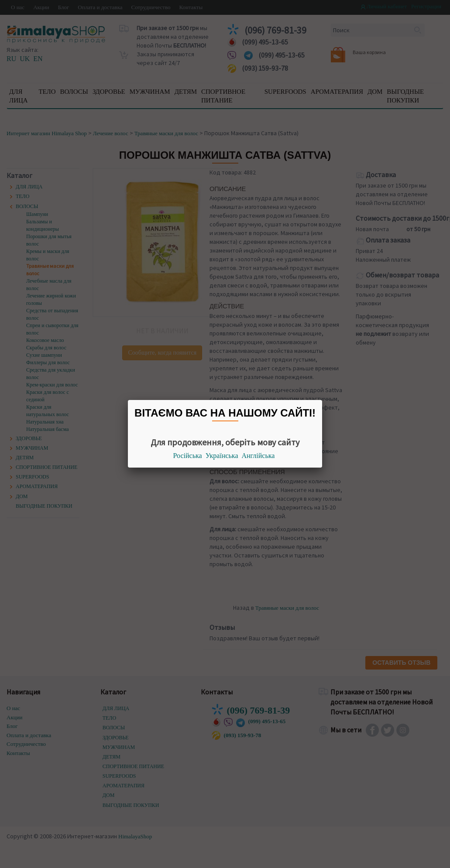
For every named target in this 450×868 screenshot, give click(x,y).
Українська (222, 456)
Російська (188, 456)
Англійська (258, 456)
